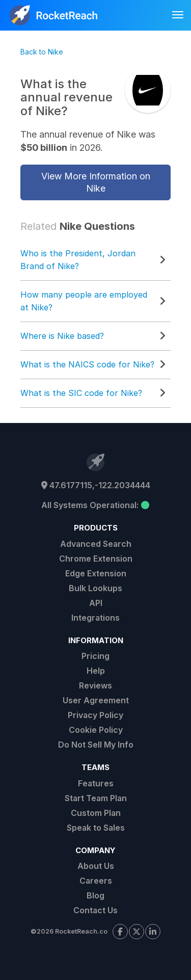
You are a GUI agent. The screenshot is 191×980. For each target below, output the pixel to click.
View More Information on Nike (96, 182)
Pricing (95, 656)
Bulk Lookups (95, 588)
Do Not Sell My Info (96, 745)
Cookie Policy (96, 730)
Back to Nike (42, 52)
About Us (96, 866)
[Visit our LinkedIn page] (153, 932)
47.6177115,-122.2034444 (96, 485)
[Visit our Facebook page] (120, 932)
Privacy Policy (95, 715)
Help (96, 671)
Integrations (95, 618)
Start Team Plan (96, 798)
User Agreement (96, 700)
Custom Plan (96, 813)
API (96, 603)
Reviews (95, 685)
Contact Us (95, 910)
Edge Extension (96, 573)
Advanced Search (96, 544)
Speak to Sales (96, 828)
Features (96, 783)
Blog (95, 895)
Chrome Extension (96, 559)
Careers (96, 881)
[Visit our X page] (137, 932)
